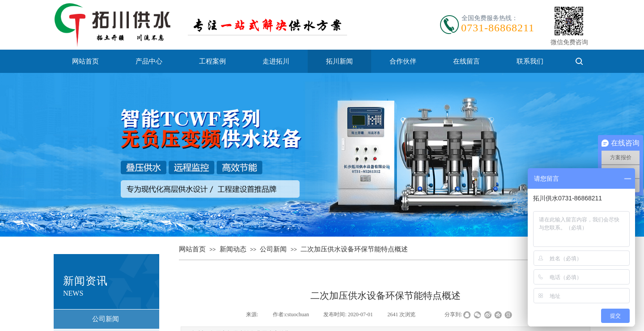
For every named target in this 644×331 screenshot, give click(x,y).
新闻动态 (233, 249)
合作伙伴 (403, 61)
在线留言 (466, 61)
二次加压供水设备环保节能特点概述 (354, 249)
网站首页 (85, 61)
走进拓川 (276, 61)
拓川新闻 (339, 61)
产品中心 (149, 61)
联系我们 (530, 61)
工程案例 (212, 61)
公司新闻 (273, 249)
